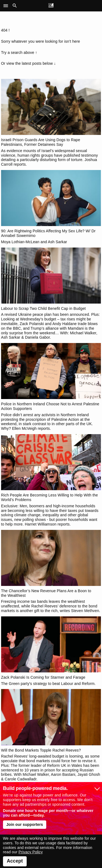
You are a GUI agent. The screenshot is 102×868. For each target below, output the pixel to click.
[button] (7, 6)
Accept (15, 861)
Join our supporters (25, 824)
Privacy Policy (31, 852)
